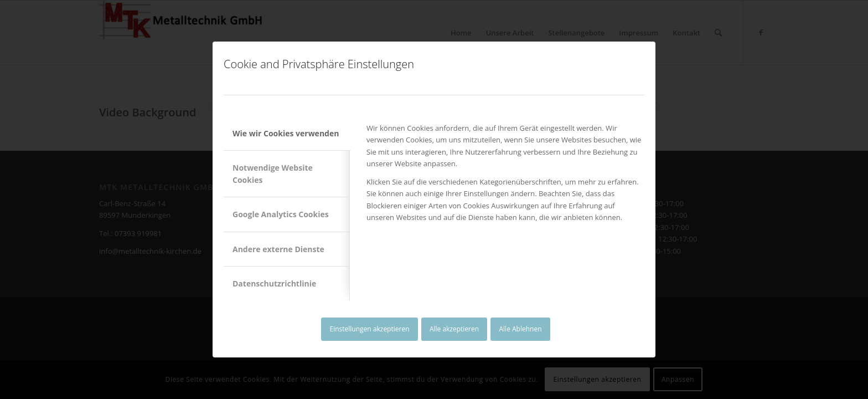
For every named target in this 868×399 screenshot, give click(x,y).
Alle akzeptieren (454, 329)
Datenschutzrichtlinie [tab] (274, 283)
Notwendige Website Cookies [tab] (273, 173)
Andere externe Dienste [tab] (278, 249)
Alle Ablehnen (521, 329)
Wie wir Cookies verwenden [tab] (286, 133)
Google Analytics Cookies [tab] (281, 214)
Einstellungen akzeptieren (369, 329)
